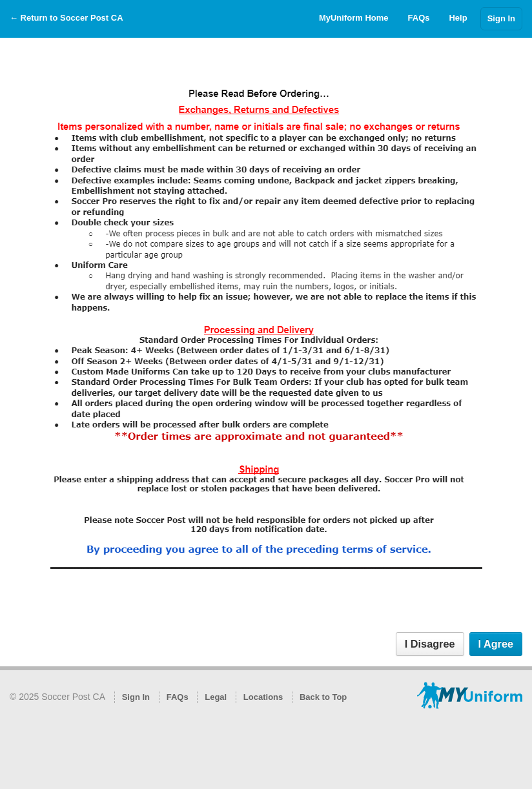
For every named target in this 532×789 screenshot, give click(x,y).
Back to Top (323, 697)
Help (458, 18)
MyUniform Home (354, 18)
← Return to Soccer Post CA (66, 18)
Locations (263, 697)
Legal (216, 697)
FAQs (419, 18)
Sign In (501, 18)
